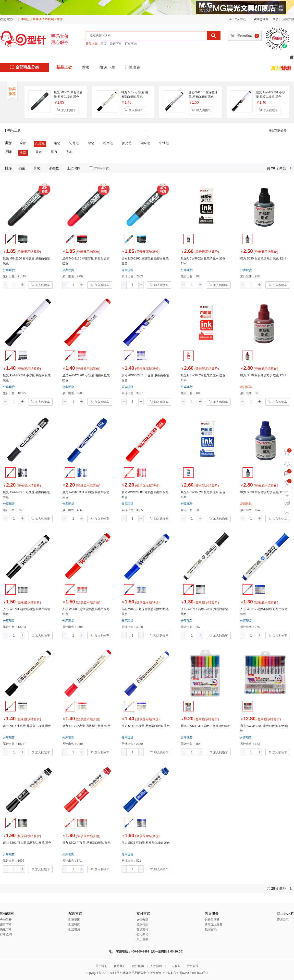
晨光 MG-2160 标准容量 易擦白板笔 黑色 (68, 95)
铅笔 (91, 143)
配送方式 (75, 914)
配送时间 (74, 925)
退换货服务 (212, 920)
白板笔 (40, 144)
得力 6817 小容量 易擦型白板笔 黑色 (135, 95)
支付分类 (142, 920)
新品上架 (92, 44)
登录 (275, 19)
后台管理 (193, 966)
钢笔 (57, 143)
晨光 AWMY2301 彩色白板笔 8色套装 (205, 726)
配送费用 (74, 929)
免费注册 (288, 19)
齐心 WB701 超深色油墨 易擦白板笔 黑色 (203, 95)
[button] (6, 285)
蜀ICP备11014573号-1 (194, 973)
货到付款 (142, 925)
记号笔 (74, 143)
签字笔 (108, 143)
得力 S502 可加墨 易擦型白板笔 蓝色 (146, 843)
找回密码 (211, 929)
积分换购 (138, 966)
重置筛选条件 (278, 131)
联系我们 (120, 966)
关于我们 (101, 966)
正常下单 (6, 925)
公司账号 (142, 934)
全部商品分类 (25, 67)
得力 (54, 152)
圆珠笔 (145, 143)
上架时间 (74, 168)
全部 (23, 143)
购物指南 (7, 914)
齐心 (69, 152)
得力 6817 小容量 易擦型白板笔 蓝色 (146, 726)
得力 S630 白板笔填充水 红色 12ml (263, 375)
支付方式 (143, 914)
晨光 (38, 152)
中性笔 (164, 143)
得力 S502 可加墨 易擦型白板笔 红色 (86, 843)
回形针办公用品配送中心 (133, 973)
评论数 (54, 168)
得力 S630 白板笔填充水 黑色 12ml (263, 259)
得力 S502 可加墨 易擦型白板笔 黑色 (27, 843)
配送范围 (74, 920)
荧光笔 (127, 143)
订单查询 (131, 44)
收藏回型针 (7, 19)
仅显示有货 (99, 168)
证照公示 (283, 920)
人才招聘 (156, 966)
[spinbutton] (14, 285)
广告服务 (174, 966)
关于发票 (142, 939)
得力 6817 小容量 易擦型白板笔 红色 (86, 726)
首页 (104, 44)
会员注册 (6, 920)
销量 (22, 168)
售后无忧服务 (214, 925)
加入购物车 (66, 110)
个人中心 (238, 19)
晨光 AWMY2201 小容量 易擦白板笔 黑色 (270, 95)
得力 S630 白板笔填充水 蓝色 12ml (263, 492)
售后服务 (212, 914)
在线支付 (142, 929)
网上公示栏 (285, 914)
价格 (37, 168)
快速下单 (116, 44)
